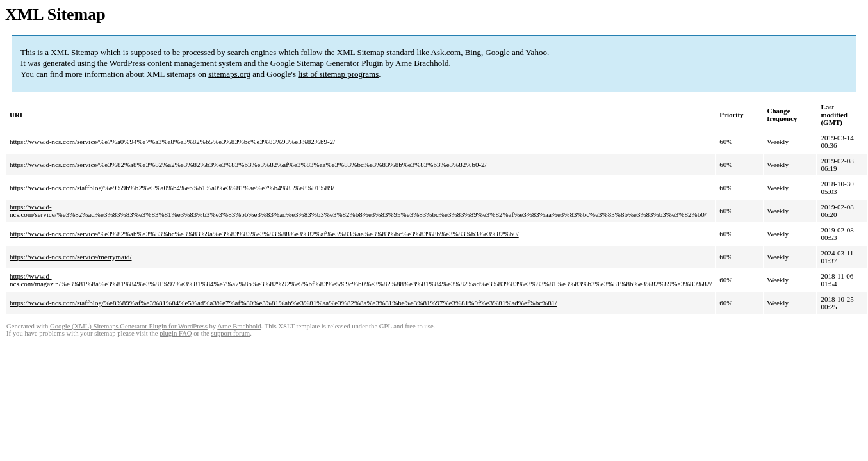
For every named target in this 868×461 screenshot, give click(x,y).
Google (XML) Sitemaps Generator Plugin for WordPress (129, 326)
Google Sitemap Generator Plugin (327, 63)
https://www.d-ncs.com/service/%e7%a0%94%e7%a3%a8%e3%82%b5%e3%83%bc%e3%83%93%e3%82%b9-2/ (172, 142)
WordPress (127, 63)
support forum (230, 333)
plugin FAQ (176, 333)
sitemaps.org (229, 74)
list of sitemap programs (338, 74)
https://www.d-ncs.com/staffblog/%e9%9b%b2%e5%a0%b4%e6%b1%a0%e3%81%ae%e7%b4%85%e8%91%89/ (172, 188)
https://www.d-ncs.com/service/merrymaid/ (71, 257)
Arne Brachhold (422, 63)
